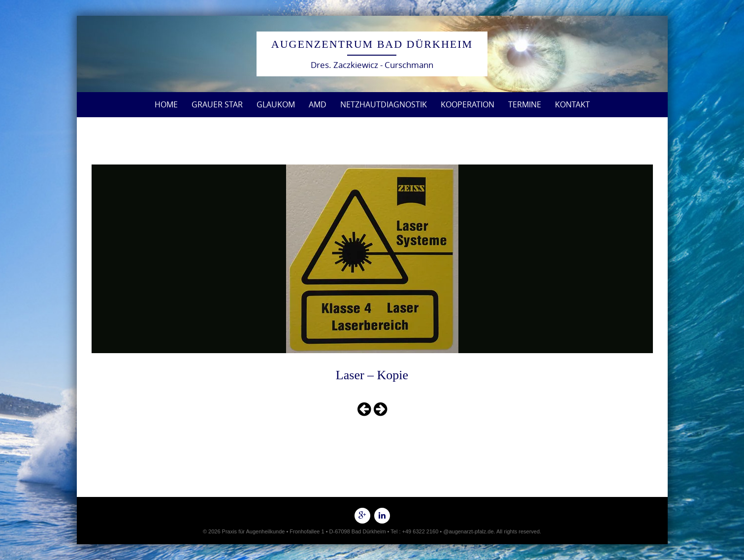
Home (166, 104)
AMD (318, 104)
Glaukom (276, 104)
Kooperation (468, 104)
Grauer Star (217, 104)
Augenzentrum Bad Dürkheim (372, 44)
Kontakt (572, 104)
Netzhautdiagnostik (384, 104)
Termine (525, 104)
